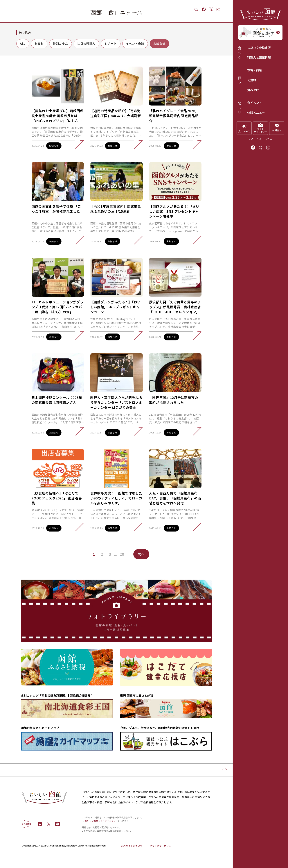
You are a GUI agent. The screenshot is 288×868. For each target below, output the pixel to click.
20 (122, 554)
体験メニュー (256, 112)
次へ (141, 554)
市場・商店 (255, 70)
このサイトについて (259, 139)
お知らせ (159, 43)
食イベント (255, 103)
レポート (111, 43)
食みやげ (253, 90)
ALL (23, 43)
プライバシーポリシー (162, 846)
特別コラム (61, 43)
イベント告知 (135, 43)
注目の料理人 (86, 43)
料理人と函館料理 (259, 57)
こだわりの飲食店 (259, 47)
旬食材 (252, 80)
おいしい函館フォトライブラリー (101, 821)
